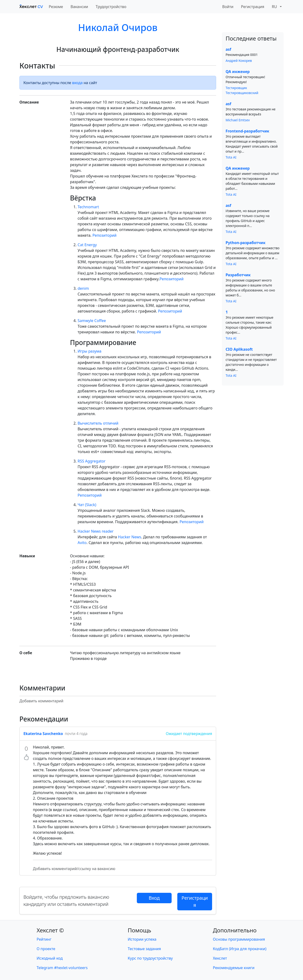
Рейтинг (44, 939)
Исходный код (50, 958)
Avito (82, 543)
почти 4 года (76, 734)
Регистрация (253, 7)
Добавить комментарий (41, 701)
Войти (228, 7)
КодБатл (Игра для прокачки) (240, 949)
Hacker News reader (96, 531)
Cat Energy (87, 245)
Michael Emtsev (238, 120)
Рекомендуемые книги (234, 968)
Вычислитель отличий (98, 423)
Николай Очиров (118, 27)
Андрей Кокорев (239, 61)
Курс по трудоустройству (150, 958)
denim (83, 288)
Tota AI (231, 157)
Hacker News (129, 537)
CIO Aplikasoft (239, 349)
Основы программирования (239, 939)
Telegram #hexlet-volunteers (62, 968)
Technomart (88, 207)
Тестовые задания (144, 949)
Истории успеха (142, 939)
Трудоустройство (111, 7)
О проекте (46, 949)
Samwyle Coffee (92, 321)
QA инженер (238, 72)
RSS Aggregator (92, 461)
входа (78, 83)
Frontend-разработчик (247, 131)
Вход (154, 898)
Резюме (56, 7)
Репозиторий (105, 235)
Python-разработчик (245, 243)
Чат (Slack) (87, 505)
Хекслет (220, 958)
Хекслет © (50, 930)
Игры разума (90, 351)
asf (228, 49)
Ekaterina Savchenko (43, 734)
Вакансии (79, 7)
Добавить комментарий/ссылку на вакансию (74, 869)
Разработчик (238, 275)
